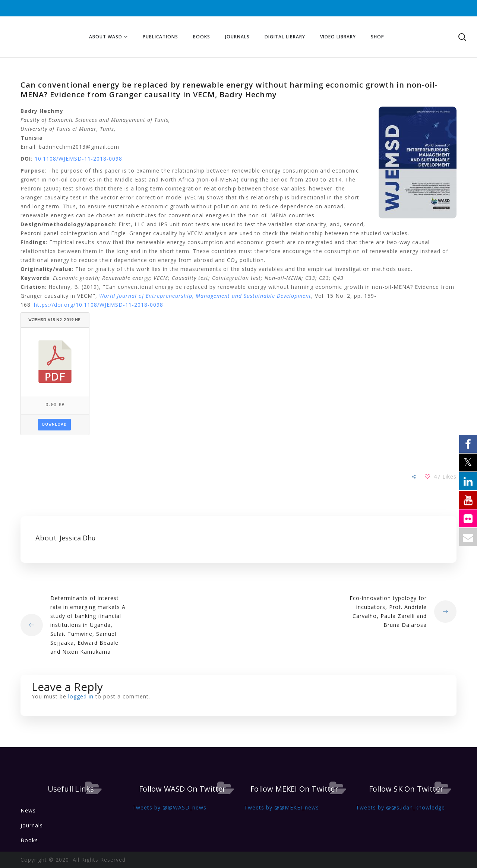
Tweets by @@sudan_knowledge (400, 807)
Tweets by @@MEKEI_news (282, 807)
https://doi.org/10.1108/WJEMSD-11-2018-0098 (99, 305)
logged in (81, 696)
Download (54, 424)
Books (29, 840)
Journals (32, 825)
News (28, 810)
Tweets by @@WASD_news (169, 807)
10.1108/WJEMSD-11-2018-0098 (78, 159)
